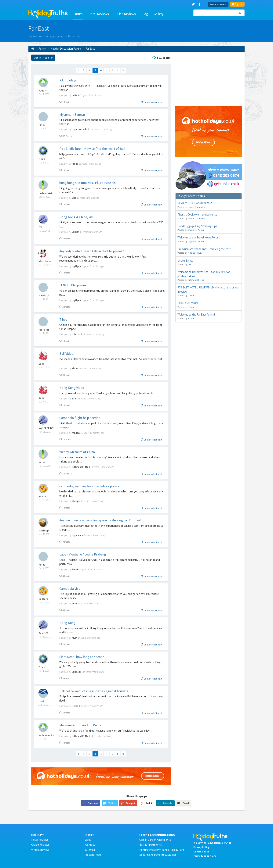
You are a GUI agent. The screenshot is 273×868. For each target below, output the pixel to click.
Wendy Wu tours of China (77, 452)
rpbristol (44, 330)
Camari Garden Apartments (155, 840)
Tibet (63, 319)
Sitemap (90, 850)
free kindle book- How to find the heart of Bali (92, 149)
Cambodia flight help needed (80, 418)
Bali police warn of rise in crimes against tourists (94, 691)
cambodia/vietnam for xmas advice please (89, 486)
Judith (76, 232)
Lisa (74, 198)
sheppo (76, 501)
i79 (40, 227)
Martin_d (44, 296)
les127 (42, 497)
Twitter (112, 803)
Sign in (237, 4)
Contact (90, 845)
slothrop (44, 531)
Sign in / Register (43, 58)
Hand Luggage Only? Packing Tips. (198, 226)
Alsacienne (45, 261)
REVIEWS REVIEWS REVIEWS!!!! (196, 203)
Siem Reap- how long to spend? (82, 657)
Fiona (42, 159)
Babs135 (43, 633)
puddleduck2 (46, 736)
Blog (145, 14)
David (42, 701)
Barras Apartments (151, 845)
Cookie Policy (201, 852)
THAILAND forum (188, 303)
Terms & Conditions (205, 856)
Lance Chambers (196, 207)
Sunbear (76, 672)
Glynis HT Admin (81, 129)
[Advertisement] (209, 78)
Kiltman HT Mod (81, 467)
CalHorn (43, 599)
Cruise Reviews (125, 14)
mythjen (76, 266)
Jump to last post (151, 102)
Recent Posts (93, 855)
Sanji (42, 364)
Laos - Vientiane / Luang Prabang (83, 554)
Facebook (93, 803)
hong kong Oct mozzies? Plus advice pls (87, 183)
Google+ (130, 803)
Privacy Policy (201, 847)
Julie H (42, 91)
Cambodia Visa (70, 589)
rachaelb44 (45, 193)
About (89, 840)
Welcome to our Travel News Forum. (199, 237)
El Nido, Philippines (73, 285)
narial (42, 462)
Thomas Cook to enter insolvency (197, 214)
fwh (190, 264)
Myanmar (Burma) (72, 114)
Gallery (159, 14)
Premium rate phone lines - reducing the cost (204, 249)
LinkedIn (168, 803)
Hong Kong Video (72, 388)
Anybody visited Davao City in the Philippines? (91, 251)
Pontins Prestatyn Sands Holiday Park (162, 850)
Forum (78, 14)
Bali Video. (67, 354)
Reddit (149, 803)
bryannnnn (78, 535)
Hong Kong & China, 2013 (77, 217)
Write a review (218, 4)
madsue (76, 433)
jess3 (75, 604)
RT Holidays (68, 80)
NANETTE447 (46, 428)
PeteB (42, 125)
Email (186, 803)
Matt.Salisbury (195, 253)
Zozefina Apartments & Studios (158, 855)
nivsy (75, 638)
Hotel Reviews (99, 14)
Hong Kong (67, 623)
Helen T (76, 706)
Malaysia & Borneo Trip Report (81, 725)
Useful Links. (185, 261)
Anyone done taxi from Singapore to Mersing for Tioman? (100, 520)
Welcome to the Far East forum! (196, 314)
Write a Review (40, 850)
